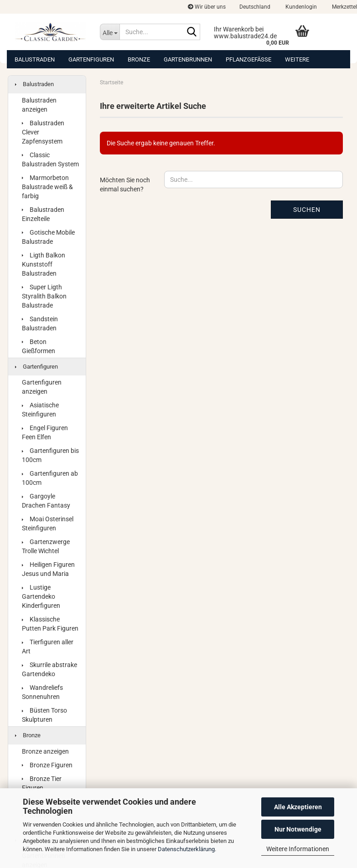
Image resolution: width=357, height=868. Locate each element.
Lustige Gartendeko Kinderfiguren (41, 596)
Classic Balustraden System (50, 159)
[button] (255, 7)
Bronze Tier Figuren (42, 783)
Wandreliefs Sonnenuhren (42, 692)
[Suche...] (110, 32)
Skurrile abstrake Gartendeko (49, 669)
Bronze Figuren (47, 765)
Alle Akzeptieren (298, 807)
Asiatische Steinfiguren (40, 410)
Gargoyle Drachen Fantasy (46, 501)
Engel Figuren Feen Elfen (45, 432)
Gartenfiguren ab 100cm (50, 478)
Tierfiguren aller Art (48, 647)
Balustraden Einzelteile (43, 214)
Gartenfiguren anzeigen (42, 387)
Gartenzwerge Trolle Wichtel (46, 546)
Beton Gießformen (39, 346)
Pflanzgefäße (248, 59)
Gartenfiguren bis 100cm (50, 455)
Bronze (139, 59)
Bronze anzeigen (45, 751)
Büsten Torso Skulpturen (44, 715)
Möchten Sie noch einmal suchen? (125, 185)
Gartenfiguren (91, 59)
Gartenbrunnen (188, 59)
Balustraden (35, 59)
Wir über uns (207, 7)
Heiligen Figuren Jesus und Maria (48, 569)
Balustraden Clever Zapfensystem (43, 132)
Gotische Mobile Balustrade (48, 237)
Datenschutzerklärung (186, 849)
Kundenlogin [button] (300, 7)
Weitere (297, 59)
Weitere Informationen (298, 849)
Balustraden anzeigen (39, 105)
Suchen (307, 210)
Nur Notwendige (298, 829)
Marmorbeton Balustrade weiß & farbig (47, 187)
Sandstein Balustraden (40, 324)
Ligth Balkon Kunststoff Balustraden (44, 264)
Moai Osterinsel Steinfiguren (48, 524)
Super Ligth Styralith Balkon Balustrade (44, 296)
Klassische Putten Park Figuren (50, 624)
